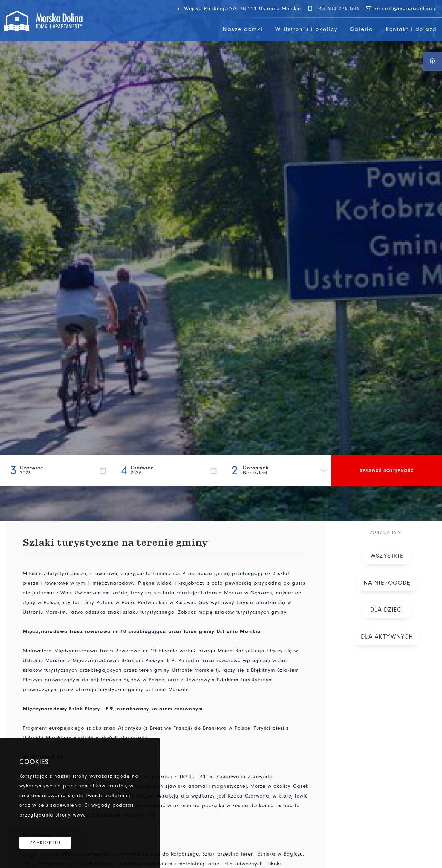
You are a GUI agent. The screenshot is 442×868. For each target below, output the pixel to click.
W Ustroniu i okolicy (306, 29)
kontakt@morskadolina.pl (402, 8)
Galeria (362, 29)
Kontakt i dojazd (411, 29)
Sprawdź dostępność (387, 470)
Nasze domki (243, 29)
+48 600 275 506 (333, 8)
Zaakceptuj (45, 843)
